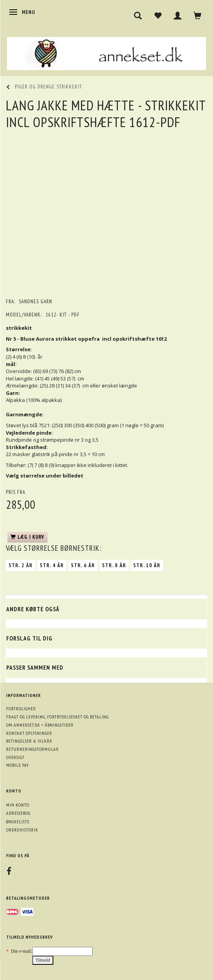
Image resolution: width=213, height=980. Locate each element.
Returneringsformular (33, 749)
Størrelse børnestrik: (54, 548)
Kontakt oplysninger (29, 733)
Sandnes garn (35, 302)
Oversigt (15, 757)
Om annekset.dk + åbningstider (40, 725)
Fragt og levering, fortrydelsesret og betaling (57, 717)
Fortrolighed (21, 708)
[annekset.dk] (106, 52)
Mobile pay (18, 765)
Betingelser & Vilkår (29, 741)
